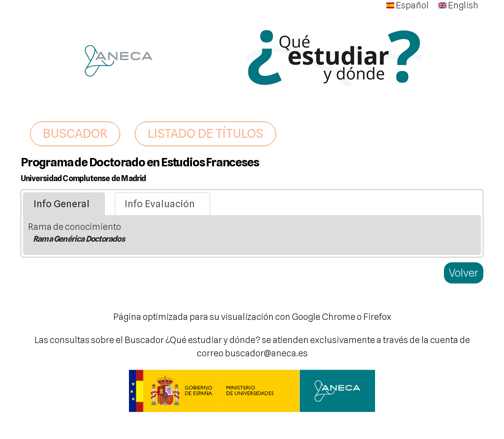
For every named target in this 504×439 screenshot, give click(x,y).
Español (408, 5)
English (458, 5)
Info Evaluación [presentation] (160, 204)
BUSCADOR (75, 133)
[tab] (64, 204)
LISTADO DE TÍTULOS (205, 133)
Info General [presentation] (62, 204)
